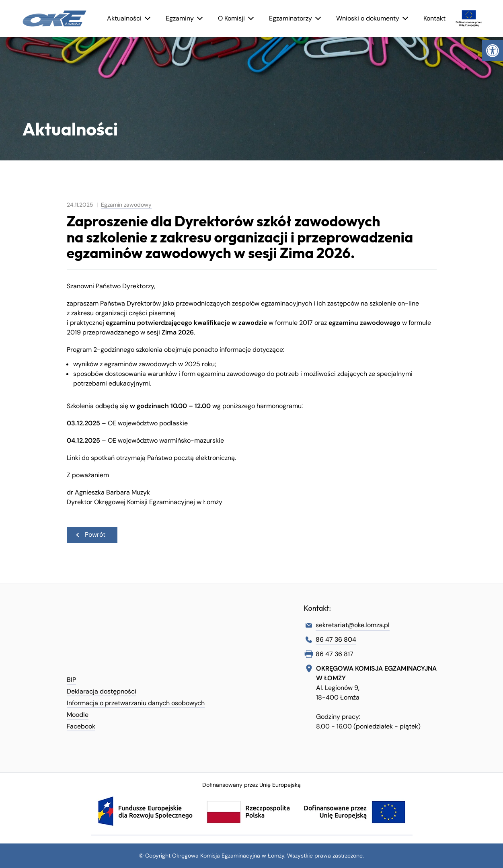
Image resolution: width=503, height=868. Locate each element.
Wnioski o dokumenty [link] (368, 18)
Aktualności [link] (124, 18)
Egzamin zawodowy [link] (126, 205)
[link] (493, 51)
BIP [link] (71, 680)
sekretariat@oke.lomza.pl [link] (353, 625)
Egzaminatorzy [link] (291, 18)
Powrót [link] (90, 535)
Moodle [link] (78, 715)
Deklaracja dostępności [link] (102, 691)
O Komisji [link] (231, 18)
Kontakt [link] (434, 18)
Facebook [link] (81, 726)
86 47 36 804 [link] (336, 639)
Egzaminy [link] (180, 18)
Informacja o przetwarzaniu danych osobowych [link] (136, 703)
